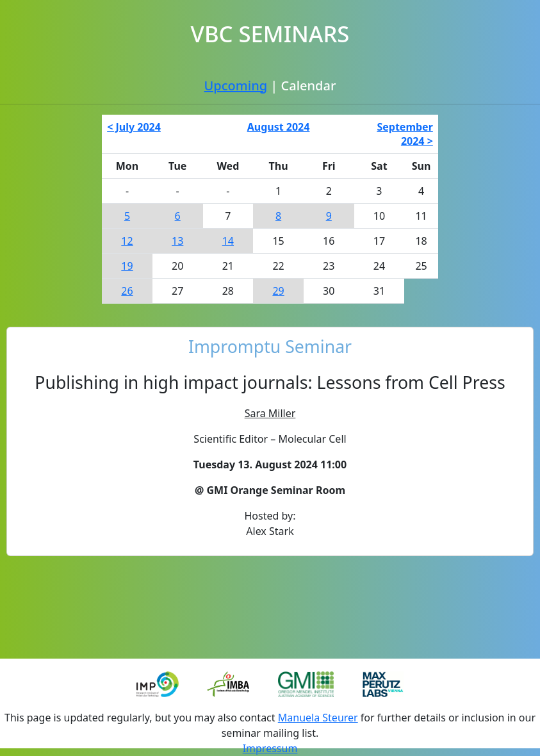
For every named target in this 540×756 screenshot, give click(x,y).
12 (127, 241)
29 (278, 291)
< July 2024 (134, 127)
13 (177, 241)
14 (228, 241)
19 (127, 266)
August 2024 (279, 127)
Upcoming (236, 86)
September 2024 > (405, 134)
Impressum (270, 748)
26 (127, 291)
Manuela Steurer (318, 718)
